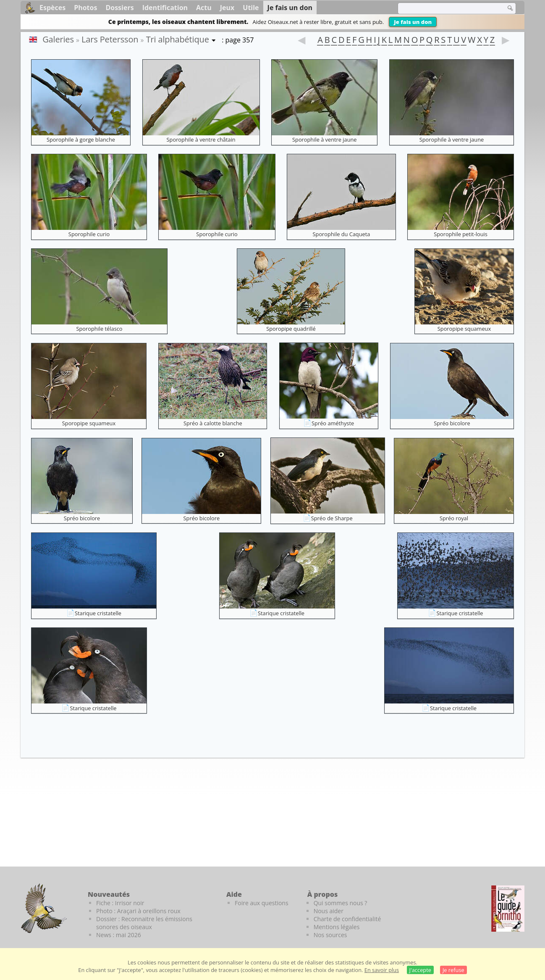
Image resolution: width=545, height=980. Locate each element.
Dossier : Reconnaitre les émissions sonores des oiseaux (144, 923)
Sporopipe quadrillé (291, 329)
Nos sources (330, 935)
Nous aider (329, 911)
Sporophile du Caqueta (342, 234)
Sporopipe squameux (464, 329)
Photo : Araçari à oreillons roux (138, 911)
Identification (165, 8)
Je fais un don (413, 22)
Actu (204, 8)
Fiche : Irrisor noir (120, 903)
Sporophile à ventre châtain (201, 140)
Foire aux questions (262, 903)
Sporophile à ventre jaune (325, 140)
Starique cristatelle (98, 613)
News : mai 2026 (119, 935)
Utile (251, 8)
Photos (85, 8)
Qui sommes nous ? (341, 903)
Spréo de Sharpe (332, 518)
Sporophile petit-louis (461, 234)
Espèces (52, 8)
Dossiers (119, 8)
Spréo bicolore (452, 423)
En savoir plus (382, 970)
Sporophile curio (89, 234)
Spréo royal (454, 518)
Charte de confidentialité (347, 919)
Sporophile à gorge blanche (81, 140)
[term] (446, 8)
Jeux (227, 8)
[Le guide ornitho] (508, 909)
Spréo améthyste (333, 423)
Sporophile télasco (99, 329)
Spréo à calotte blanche (213, 423)
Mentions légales (337, 927)
